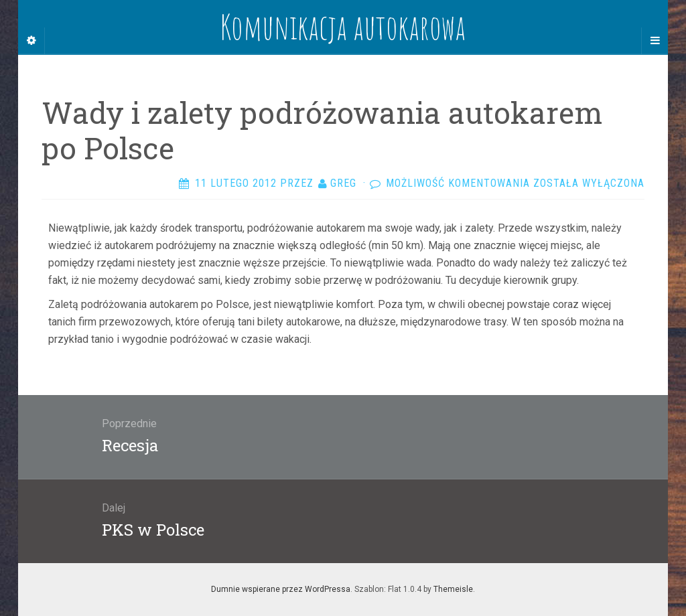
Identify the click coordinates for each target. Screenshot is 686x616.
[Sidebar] (31, 41)
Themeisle (453, 589)
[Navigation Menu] (655, 41)
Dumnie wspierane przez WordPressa (281, 589)
